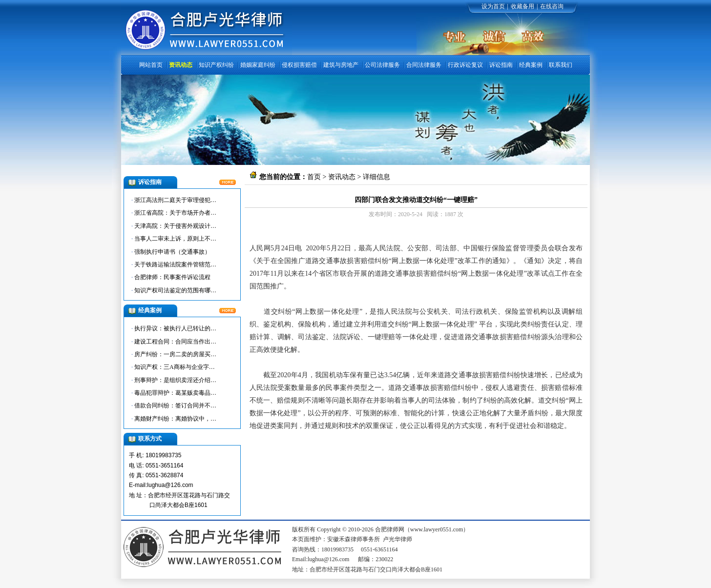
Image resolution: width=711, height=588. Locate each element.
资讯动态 (181, 65)
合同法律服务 (424, 65)
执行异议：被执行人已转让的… (175, 328)
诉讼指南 (501, 65)
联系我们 (561, 65)
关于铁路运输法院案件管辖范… (175, 264)
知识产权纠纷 (216, 65)
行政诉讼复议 (465, 65)
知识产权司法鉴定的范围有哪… (175, 290)
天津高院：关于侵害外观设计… (175, 226)
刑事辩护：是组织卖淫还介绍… (175, 380)
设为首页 (493, 6)
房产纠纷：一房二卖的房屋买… (175, 354)
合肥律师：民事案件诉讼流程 (172, 277)
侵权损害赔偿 (299, 65)
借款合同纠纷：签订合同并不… (175, 406)
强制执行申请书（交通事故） (172, 252)
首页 (314, 177)
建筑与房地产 (341, 65)
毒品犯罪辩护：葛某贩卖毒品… (175, 393)
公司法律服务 (382, 65)
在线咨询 (552, 6)
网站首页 (151, 65)
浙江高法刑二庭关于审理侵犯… (175, 200)
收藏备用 (523, 6)
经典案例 (531, 65)
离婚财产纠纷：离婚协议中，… (175, 419)
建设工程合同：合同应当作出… (175, 342)
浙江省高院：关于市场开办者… (175, 213)
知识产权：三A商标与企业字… (175, 367)
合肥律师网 (280, 235)
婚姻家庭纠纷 (258, 65)
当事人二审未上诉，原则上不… (175, 239)
